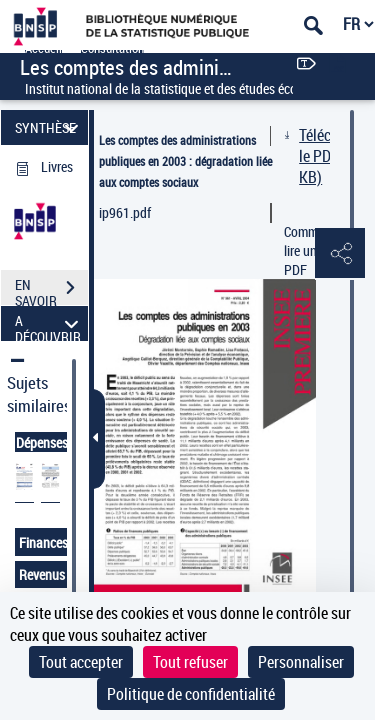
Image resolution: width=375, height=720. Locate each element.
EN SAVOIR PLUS (51, 290)
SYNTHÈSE (49, 127)
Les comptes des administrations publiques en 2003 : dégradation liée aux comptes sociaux (185, 161)
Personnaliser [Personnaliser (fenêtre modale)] (301, 662)
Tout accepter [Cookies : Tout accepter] (81, 662)
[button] (340, 254)
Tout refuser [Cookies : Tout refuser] (190, 662)
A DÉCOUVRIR (49, 323)
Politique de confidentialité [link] (191, 694)
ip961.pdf (125, 212)
